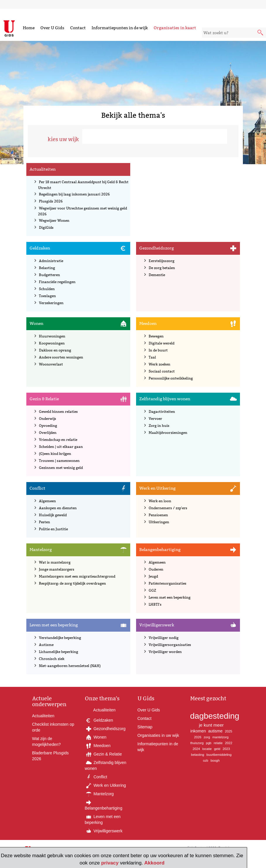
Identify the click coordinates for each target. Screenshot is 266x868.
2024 (196, 749)
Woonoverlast (51, 364)
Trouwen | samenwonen (59, 461)
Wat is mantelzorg (55, 562)
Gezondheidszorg (157, 248)
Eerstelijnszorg (162, 261)
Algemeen (47, 501)
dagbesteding (215, 716)
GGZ (152, 590)
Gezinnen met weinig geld (61, 468)
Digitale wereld (162, 343)
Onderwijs (48, 419)
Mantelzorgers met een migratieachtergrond (77, 576)
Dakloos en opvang (55, 350)
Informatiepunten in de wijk (120, 28)
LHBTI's (155, 604)
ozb (205, 760)
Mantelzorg (41, 550)
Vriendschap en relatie (58, 440)
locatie (207, 749)
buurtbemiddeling (219, 755)
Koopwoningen (52, 343)
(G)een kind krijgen (55, 454)
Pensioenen (158, 515)
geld (217, 749)
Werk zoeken (159, 364)
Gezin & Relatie (44, 399)
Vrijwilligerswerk (157, 625)
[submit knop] (261, 33)
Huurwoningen (52, 336)
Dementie (157, 275)
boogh (215, 760)
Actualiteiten (43, 169)
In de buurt (158, 350)
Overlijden (48, 433)
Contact (78, 28)
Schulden (47, 289)
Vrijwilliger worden (165, 652)
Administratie (51, 261)
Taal (152, 357)
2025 (229, 731)
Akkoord (154, 863)
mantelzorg (220, 737)
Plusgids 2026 (51, 201)
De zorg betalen (162, 268)
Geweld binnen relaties (58, 412)
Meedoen (148, 323)
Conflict (37, 488)
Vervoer (155, 419)
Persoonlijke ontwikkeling (171, 378)
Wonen (36, 323)
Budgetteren (49, 275)
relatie (218, 743)
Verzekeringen (51, 303)
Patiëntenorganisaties (168, 583)
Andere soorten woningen (61, 357)
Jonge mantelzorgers (57, 569)
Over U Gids (52, 28)
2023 (226, 749)
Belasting (47, 268)
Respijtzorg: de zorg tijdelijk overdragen (72, 583)
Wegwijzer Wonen (54, 220)
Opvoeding (48, 426)
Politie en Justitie (53, 529)
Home (29, 28)
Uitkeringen (159, 522)
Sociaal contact (162, 371)
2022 (229, 743)
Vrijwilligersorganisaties (170, 645)
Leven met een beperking (170, 597)
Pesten (44, 522)
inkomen (198, 731)
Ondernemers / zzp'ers (168, 508)
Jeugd (153, 576)
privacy (110, 863)
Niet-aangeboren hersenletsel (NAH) (70, 666)
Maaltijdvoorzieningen (168, 433)
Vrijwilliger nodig (164, 638)
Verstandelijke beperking (60, 638)
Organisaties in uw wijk (158, 735)
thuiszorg (197, 743)
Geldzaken (40, 248)
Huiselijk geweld (53, 515)
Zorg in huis (159, 426)
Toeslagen (47, 296)
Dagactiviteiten (162, 412)
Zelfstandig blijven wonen (165, 399)
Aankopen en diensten (58, 508)
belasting (198, 755)
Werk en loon (160, 501)
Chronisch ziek (52, 659)
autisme (216, 731)
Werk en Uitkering (157, 488)
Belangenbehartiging (160, 550)
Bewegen (156, 336)
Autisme (46, 645)
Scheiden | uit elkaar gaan (61, 447)
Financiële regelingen (57, 282)
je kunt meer (211, 725)
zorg (207, 737)
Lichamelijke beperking (59, 652)
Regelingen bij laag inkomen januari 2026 (74, 194)
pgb (209, 743)
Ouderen (156, 569)
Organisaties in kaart (175, 28)
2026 (198, 737)
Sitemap (145, 727)
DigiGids (46, 227)
